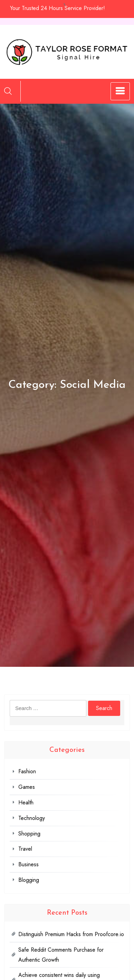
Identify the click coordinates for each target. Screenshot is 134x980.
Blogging (29, 880)
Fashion (27, 771)
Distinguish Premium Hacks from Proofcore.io (71, 934)
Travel (25, 849)
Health (26, 802)
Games (27, 787)
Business (28, 864)
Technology (32, 818)
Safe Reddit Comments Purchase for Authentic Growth (61, 955)
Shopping (29, 834)
